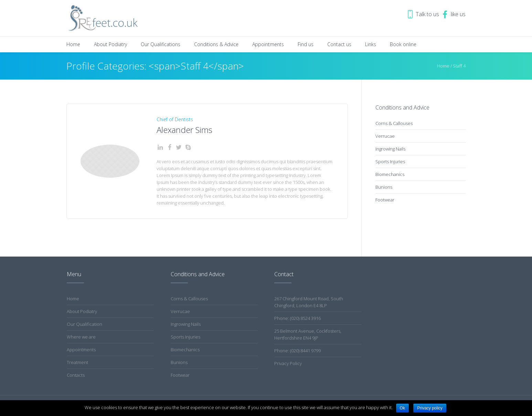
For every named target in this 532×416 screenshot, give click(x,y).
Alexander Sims (184, 130)
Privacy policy (430, 408)
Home (443, 66)
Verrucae (385, 136)
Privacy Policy (288, 363)
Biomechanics (390, 174)
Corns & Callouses (394, 123)
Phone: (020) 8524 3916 (297, 318)
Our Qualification (84, 324)
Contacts (76, 375)
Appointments (81, 350)
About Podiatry (82, 311)
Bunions (384, 187)
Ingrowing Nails (390, 149)
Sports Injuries (390, 162)
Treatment (77, 362)
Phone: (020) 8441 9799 (297, 351)
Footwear (385, 200)
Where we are (81, 337)
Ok (402, 408)
